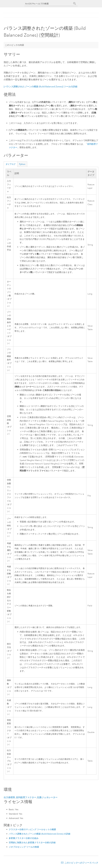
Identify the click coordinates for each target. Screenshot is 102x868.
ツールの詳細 (41, 87)
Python (22, 164)
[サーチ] (75, 4)
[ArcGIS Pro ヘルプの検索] (48, 4)
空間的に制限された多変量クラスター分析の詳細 (32, 843)
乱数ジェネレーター (47, 797)
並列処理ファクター (26, 797)
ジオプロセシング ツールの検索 (24, 847)
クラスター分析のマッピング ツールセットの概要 (32, 829)
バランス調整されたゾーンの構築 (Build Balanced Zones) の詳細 (40, 834)
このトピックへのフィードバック (81, 863)
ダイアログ (11, 164)
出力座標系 (9, 797)
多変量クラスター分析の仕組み (24, 838)
